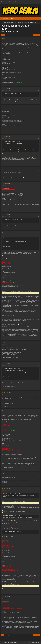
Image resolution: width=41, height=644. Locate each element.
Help (30, 643)
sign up (19, 2)
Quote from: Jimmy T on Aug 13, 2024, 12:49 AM (13, 219)
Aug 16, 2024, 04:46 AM (6, 599)
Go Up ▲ (39, 643)
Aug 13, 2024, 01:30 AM (6, 186)
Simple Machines (10, 643)
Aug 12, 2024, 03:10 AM (6, 109)
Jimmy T (4, 168)
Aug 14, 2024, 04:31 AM (6, 365)
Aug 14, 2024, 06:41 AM (6, 395)
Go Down (3, 35)
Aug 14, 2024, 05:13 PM (6, 475)
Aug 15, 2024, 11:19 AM (6, 491)
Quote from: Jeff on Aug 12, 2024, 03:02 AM (12, 141)
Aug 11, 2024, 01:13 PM (6, 41)
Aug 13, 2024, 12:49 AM (6, 170)
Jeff (3, 88)
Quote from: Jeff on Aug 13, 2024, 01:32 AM (12, 238)
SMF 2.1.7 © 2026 (4, 643)
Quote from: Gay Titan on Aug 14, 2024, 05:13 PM (13, 494)
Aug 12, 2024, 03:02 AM (6, 90)
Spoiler (5, 293)
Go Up (2, 635)
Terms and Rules (34, 643)
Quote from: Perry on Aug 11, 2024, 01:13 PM (12, 93)
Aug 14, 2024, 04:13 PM (6, 413)
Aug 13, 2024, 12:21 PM (6, 235)
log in (15, 2)
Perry (3, 39)
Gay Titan (4, 473)
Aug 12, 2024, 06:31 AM (6, 138)
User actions (37, 35)
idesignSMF (15, 643)
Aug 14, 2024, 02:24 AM (6, 345)
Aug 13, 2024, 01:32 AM (6, 216)
